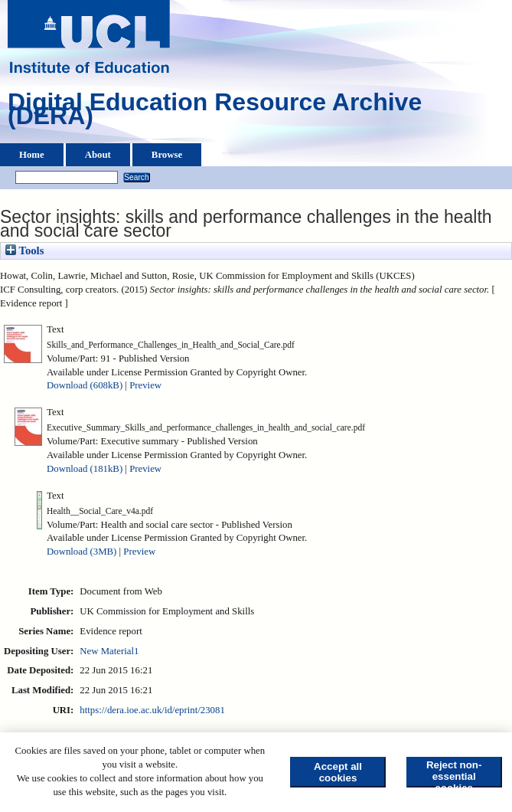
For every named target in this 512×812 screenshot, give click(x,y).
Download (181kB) (85, 469)
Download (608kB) (85, 385)
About (98, 155)
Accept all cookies (338, 772)
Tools (24, 250)
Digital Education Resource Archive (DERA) (215, 113)
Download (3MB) (82, 552)
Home (32, 155)
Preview (145, 385)
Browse (167, 155)
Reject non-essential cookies (454, 773)
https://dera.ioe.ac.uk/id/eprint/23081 (152, 710)
